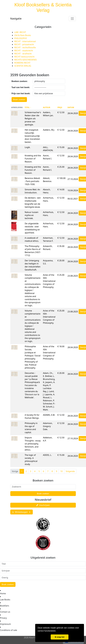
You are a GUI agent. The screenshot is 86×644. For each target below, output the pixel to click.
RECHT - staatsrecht (24, 51)
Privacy (3, 618)
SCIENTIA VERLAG (23, 66)
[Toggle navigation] (72, 19)
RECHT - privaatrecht (24, 44)
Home (3, 593)
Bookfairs (5, 606)
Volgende (70, 471)
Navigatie (16, 19)
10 (61, 471)
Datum (71, 107)
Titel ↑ (28, 107)
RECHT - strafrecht (23, 54)
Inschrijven (43, 505)
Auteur (47, 107)
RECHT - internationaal (25, 41)
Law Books (5, 600)
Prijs (60, 107)
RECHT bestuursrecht (24, 57)
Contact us (5, 612)
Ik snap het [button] (60, 637)
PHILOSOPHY (21, 38)
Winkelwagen (22, 512)
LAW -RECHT (20, 32)
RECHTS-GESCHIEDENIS (26, 60)
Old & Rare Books (23, 35)
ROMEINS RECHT (22, 63)
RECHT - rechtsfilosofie (25, 47)
